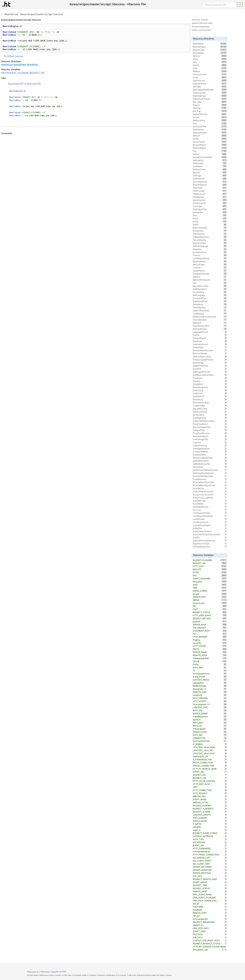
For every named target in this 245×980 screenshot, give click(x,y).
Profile (210, 664)
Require (210, 105)
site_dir (210, 904)
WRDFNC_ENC (210, 796)
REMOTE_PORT (210, 913)
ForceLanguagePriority (210, 360)
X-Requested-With (210, 658)
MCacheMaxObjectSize (210, 482)
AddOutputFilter (210, 209)
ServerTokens (210, 142)
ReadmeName (210, 261)
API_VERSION (210, 842)
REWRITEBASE (210, 686)
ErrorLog (210, 510)
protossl (210, 621)
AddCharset (210, 130)
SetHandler (210, 212)
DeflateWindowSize (210, 547)
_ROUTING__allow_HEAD (210, 747)
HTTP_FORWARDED (210, 848)
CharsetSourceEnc (210, 326)
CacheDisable (210, 406)
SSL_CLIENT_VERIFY (210, 861)
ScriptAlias (210, 384)
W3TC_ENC (210, 667)
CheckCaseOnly (210, 412)
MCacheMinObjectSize (210, 476)
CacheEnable (210, 519)
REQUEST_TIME (210, 885)
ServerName (210, 292)
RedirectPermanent (210, 280)
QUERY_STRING (210, 591)
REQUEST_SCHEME (210, 812)
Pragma (210, 640)
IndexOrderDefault (210, 310)
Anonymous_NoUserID (210, 495)
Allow (210, 59)
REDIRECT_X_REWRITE (210, 809)
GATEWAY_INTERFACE (210, 836)
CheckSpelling (210, 307)
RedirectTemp (210, 169)
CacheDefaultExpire (210, 525)
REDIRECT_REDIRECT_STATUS (210, 944)
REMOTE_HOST (210, 732)
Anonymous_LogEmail (210, 498)
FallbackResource (210, 237)
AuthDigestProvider (210, 372)
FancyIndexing (210, 240)
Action (210, 218)
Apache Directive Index (202, 23)
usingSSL (210, 827)
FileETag (210, 108)
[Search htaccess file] (220, 5)
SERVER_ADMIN (210, 713)
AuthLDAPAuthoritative (210, 491)
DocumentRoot (210, 298)
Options (210, 56)
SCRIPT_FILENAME (210, 579)
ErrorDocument (210, 74)
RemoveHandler (210, 228)
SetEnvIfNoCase (210, 114)
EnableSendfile (210, 455)
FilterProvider (210, 191)
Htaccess (45, 972)
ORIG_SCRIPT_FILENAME (210, 898)
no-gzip (210, 594)
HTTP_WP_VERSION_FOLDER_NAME (210, 947)
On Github (9, 56)
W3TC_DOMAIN (210, 818)
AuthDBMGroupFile (210, 464)
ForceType (210, 206)
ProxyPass (210, 378)
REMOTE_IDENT (210, 891)
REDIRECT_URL (210, 778)
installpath (210, 910)
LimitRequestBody (210, 258)
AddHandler (210, 163)
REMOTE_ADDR (210, 655)
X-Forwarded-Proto (210, 674)
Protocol (210, 255)
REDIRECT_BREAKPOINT (210, 922)
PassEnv (210, 381)
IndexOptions (210, 234)
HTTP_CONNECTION (210, 790)
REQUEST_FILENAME (18, 73)
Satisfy (210, 139)
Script (210, 77)
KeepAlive (210, 249)
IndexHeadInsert (210, 344)
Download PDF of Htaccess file (24, 84)
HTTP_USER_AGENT (210, 615)
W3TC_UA (210, 726)
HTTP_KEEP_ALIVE (210, 784)
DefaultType (210, 347)
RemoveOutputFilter (210, 427)
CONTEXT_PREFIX (210, 680)
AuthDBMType (210, 501)
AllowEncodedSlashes (210, 458)
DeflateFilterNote (210, 366)
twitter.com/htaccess (201, 30)
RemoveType (210, 264)
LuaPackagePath (210, 439)
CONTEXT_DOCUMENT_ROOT (210, 940)
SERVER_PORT (210, 597)
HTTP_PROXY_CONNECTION (210, 855)
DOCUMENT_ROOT (210, 631)
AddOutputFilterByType (210, 90)
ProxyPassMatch (210, 424)
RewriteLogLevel (210, 387)
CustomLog (210, 390)
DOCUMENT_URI (209, 950)
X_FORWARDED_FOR (210, 759)
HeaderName (210, 271)
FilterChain (210, 188)
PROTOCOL (210, 934)
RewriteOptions (210, 185)
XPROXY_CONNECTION (210, 766)
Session (210, 172)
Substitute (210, 341)
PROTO (210, 649)
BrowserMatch (210, 145)
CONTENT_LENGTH (210, 815)
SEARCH (210, 720)
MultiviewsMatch (210, 436)
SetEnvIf (210, 136)
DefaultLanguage (210, 246)
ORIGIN (210, 600)
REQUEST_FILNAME (210, 806)
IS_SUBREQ (210, 744)
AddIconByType (210, 329)
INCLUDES (210, 582)
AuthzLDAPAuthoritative (210, 421)
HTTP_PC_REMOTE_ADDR (210, 769)
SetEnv (210, 154)
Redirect (210, 71)
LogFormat (210, 393)
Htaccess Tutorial (200, 20)
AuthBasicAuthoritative (210, 375)
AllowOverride (210, 200)
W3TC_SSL (210, 710)
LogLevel (210, 442)
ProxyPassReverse (210, 433)
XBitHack (210, 323)
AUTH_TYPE (210, 839)
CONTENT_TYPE (210, 707)
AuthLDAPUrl (210, 396)
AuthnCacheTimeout (210, 531)
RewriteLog (210, 399)
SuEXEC (210, 537)
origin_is (210, 830)
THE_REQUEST (210, 628)
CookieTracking (210, 445)
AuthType (210, 176)
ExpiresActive (210, 80)
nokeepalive (210, 683)
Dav (210, 283)
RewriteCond (11, 14)
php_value (210, 102)
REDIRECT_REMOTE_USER (210, 879)
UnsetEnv (210, 369)
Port (210, 151)
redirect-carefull (210, 821)
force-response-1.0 (210, 704)
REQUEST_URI (37, 73)
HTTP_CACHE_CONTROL (210, 781)
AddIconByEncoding (210, 356)
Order (210, 68)
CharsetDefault (210, 320)
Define (210, 225)
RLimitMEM (210, 504)
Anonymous (210, 231)
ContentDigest (210, 338)
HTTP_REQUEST (210, 793)
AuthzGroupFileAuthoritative (210, 470)
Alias (210, 215)
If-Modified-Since (210, 717)
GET (210, 606)
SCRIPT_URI (210, 845)
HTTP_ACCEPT (210, 701)
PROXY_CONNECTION (210, 763)
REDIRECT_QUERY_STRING (210, 833)
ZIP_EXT (210, 916)
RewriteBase (210, 53)
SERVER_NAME (210, 652)
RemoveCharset (210, 353)
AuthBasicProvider (210, 274)
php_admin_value (210, 286)
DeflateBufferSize (210, 507)
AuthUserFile (210, 179)
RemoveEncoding (210, 402)
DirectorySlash (210, 243)
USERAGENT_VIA (210, 756)
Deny (210, 62)
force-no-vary (210, 603)
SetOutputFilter (210, 126)
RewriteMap (210, 363)
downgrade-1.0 (210, 689)
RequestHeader (210, 133)
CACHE (210, 661)
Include (210, 117)
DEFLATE (210, 569)
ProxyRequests (210, 479)
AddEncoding (210, 120)
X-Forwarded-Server (210, 852)
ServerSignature (210, 182)
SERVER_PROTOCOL (210, 873)
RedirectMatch (210, 148)
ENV (3, 73)
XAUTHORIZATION (210, 741)
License (19, 56)
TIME (210, 588)
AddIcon (210, 277)
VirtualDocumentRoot (210, 157)
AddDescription (210, 289)
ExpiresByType (210, 96)
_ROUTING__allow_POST (210, 753)
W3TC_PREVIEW (210, 698)
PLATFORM (210, 907)
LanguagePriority (210, 332)
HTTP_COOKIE (210, 646)
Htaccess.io (33, 972)
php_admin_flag (210, 409)
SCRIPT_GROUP (210, 882)
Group (210, 222)
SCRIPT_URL (210, 772)
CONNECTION (210, 738)
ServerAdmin (210, 415)
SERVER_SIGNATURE (210, 870)
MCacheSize (210, 488)
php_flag (210, 111)
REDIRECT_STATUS (210, 612)
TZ (210, 671)
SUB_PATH (210, 937)
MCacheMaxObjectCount (210, 485)
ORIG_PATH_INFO (210, 928)
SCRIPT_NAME (210, 799)
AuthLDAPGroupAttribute (210, 541)
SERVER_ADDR (210, 625)
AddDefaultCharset (210, 99)
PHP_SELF (210, 876)
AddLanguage (210, 295)
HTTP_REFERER (210, 637)
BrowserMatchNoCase (210, 350)
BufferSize (210, 528)
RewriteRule (32, 65)
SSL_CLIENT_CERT (210, 864)
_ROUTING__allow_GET (210, 750)
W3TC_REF (210, 735)
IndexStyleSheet (210, 301)
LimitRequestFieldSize (210, 516)
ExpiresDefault (210, 83)
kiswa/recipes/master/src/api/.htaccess (42, 14)
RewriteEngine (20, 65)
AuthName (210, 166)
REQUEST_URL (210, 775)
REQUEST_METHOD (210, 618)
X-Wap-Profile (210, 677)
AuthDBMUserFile (210, 461)
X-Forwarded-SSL (210, 919)
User (210, 123)
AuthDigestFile (210, 418)
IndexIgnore (210, 160)
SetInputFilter (210, 430)
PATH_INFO (210, 723)
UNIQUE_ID (210, 925)
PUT (210, 634)
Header (210, 65)
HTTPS (210, 572)
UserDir (210, 335)
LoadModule (210, 314)
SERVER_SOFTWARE (210, 867)
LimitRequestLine (210, 522)
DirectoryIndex (210, 93)
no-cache (210, 643)
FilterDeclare (210, 197)
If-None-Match (210, 729)
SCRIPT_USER (210, 931)
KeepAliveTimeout (210, 544)
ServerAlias (210, 467)
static (210, 585)
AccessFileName (210, 452)
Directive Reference (201, 27)
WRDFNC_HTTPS (210, 802)
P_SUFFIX (210, 824)
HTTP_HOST (210, 566)
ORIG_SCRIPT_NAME (210, 894)
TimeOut (210, 268)
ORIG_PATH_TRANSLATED (210, 901)
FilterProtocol (210, 194)
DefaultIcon (210, 304)
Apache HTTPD (59, 972)
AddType (210, 87)
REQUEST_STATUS (210, 888)
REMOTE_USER (210, 692)
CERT (210, 787)
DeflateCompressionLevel (210, 317)
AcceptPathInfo (210, 252)
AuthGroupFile (210, 203)
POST (210, 609)
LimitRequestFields (210, 513)
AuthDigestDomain (210, 449)
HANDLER (210, 695)
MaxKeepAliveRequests (210, 473)
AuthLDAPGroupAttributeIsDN (210, 534)
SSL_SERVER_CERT (210, 858)
